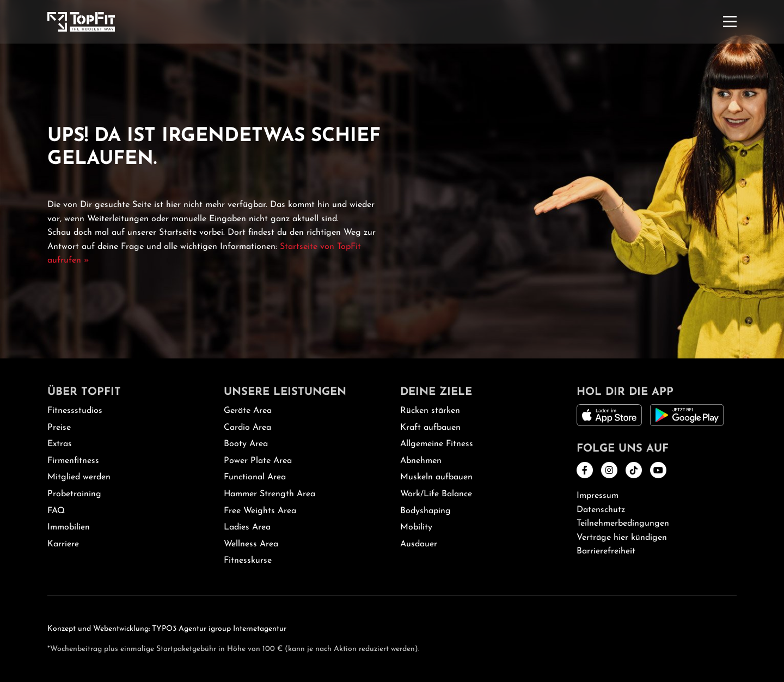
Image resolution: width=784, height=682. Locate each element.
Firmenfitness (73, 461)
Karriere (63, 544)
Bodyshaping (425, 511)
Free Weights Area (260, 511)
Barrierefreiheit (606, 551)
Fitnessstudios (75, 411)
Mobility (416, 527)
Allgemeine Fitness (437, 444)
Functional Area (255, 477)
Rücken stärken (430, 411)
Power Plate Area (258, 461)
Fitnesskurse (248, 561)
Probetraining (74, 494)
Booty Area (246, 444)
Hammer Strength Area (269, 494)
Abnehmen (421, 461)
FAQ (56, 511)
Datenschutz (601, 510)
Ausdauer (419, 544)
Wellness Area (251, 544)
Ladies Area (247, 527)
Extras (60, 444)
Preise (59, 428)
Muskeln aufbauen (436, 477)
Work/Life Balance (436, 494)
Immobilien (69, 527)
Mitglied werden (79, 477)
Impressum (598, 496)
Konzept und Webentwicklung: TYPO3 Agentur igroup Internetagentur (167, 629)
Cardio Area (247, 428)
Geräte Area (248, 411)
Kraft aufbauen (430, 428)
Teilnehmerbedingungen (623, 523)
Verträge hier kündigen (622, 538)
